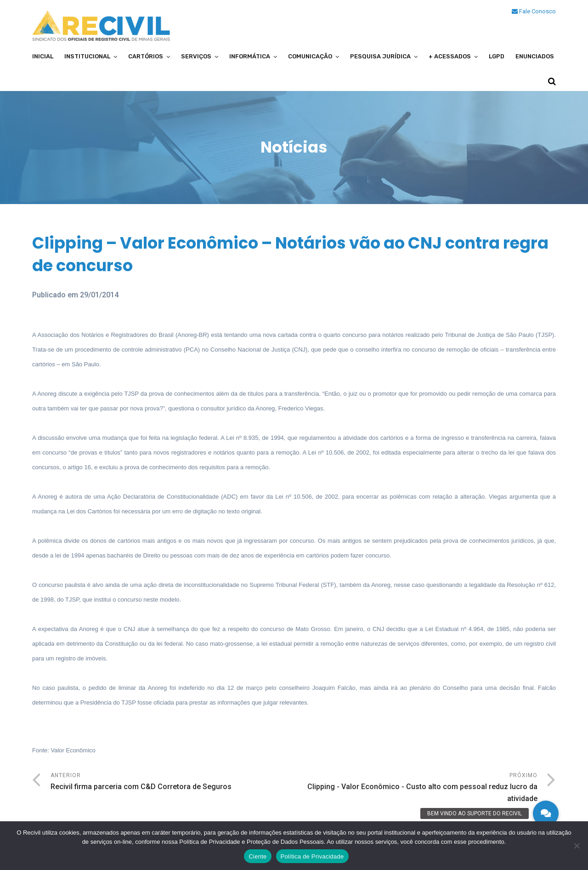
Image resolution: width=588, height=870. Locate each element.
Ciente (257, 856)
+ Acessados (450, 56)
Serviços (196, 56)
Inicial (43, 56)
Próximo (416, 788)
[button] (546, 813)
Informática (250, 56)
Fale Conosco (534, 11)
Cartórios (146, 56)
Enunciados (535, 56)
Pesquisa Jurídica (380, 56)
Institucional (87, 56)
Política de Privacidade (312, 856)
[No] (577, 846)
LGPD (497, 56)
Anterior (172, 782)
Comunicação (310, 56)
